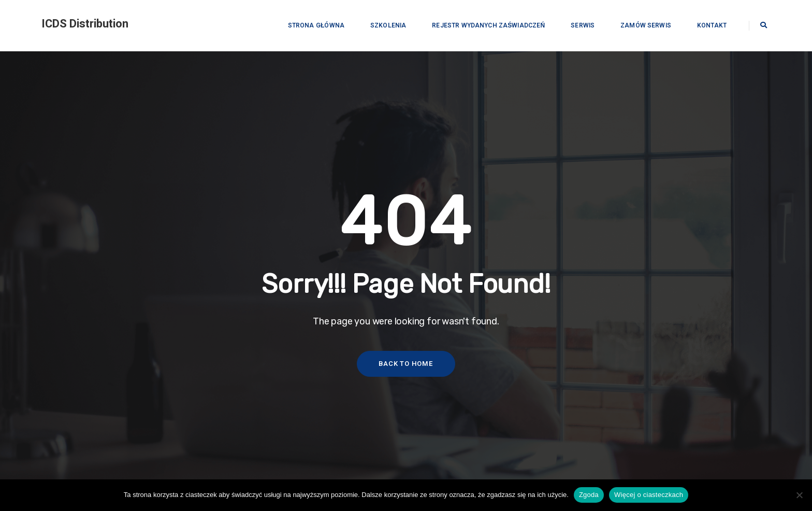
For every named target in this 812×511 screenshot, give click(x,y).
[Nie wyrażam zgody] (799, 495)
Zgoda (589, 495)
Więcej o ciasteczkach (649, 495)
